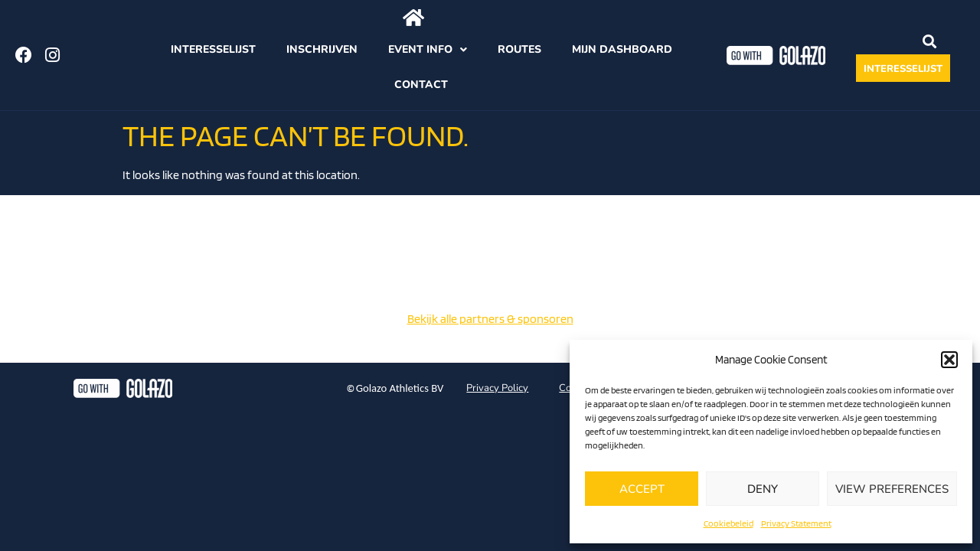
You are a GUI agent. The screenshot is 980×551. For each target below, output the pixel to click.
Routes (519, 49)
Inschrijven (322, 49)
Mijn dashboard (622, 49)
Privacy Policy (497, 388)
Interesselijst (213, 49)
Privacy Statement (796, 523)
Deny (763, 489)
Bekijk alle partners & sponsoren (490, 319)
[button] (949, 360)
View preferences (892, 489)
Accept (642, 489)
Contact (421, 85)
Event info (428, 50)
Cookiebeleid (728, 523)
